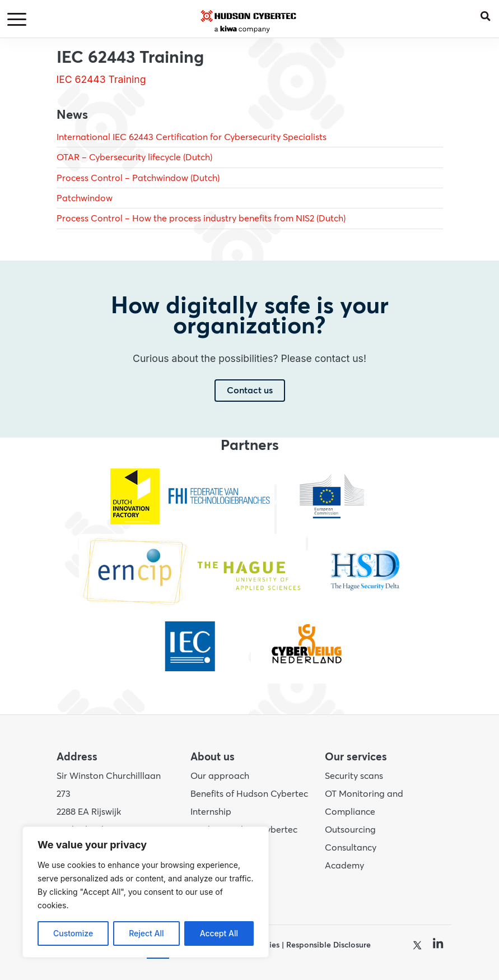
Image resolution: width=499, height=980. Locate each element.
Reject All (146, 933)
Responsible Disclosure (328, 945)
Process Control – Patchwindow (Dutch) (138, 178)
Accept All (219, 933)
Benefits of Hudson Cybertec (249, 794)
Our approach (220, 776)
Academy (344, 866)
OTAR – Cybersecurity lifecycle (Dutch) (134, 157)
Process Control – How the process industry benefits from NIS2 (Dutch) (201, 219)
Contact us (250, 391)
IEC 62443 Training (101, 79)
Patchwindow (85, 198)
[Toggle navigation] (18, 20)
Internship (211, 812)
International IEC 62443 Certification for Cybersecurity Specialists (192, 137)
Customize (73, 933)
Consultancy (351, 848)
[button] (490, 14)
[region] (146, 892)
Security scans (354, 776)
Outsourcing (350, 830)
